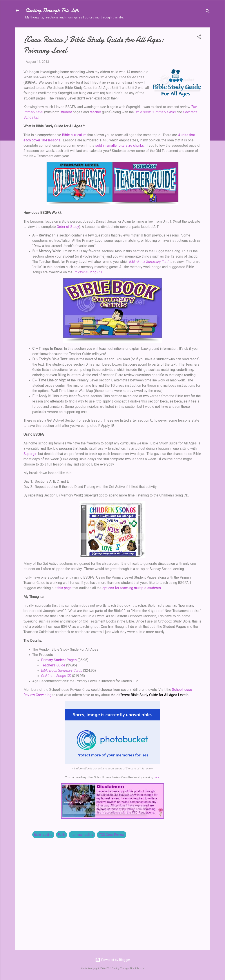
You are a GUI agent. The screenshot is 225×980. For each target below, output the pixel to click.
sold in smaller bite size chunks (120, 145)
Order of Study (68, 227)
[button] (199, 37)
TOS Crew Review (112, 835)
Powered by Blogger (113, 960)
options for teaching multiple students (132, 588)
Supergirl (30, 454)
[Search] (208, 12)
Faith (62, 835)
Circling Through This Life (52, 10)
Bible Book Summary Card (149, 262)
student (66, 112)
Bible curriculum (74, 135)
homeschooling (82, 835)
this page (64, 588)
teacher (95, 112)
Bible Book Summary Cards (155, 112)
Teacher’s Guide (53, 665)
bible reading (43, 835)
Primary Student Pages (59, 660)
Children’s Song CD (88, 272)
